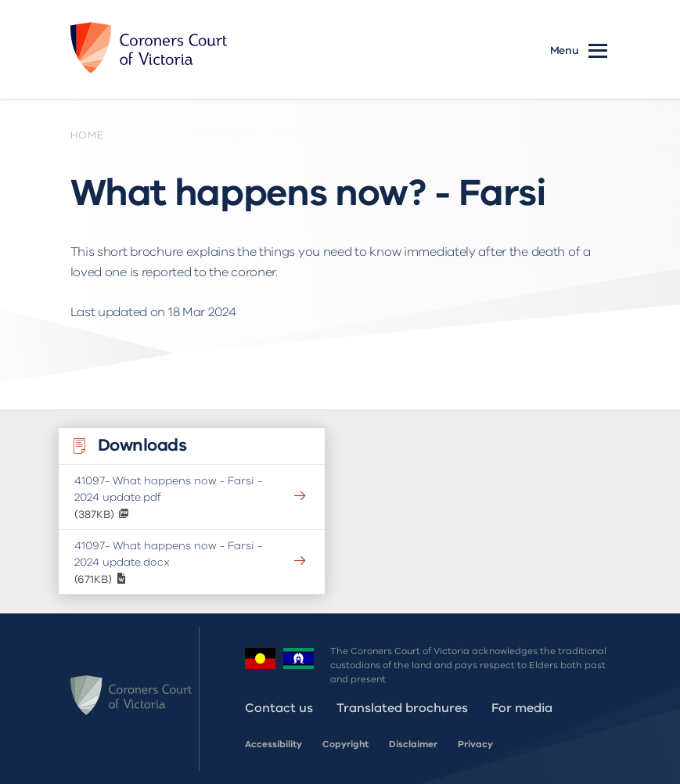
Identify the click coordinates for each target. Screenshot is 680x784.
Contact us (279, 708)
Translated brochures (402, 708)
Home (87, 135)
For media (522, 708)
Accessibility (273, 744)
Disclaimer (413, 744)
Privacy (475, 744)
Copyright (345, 744)
